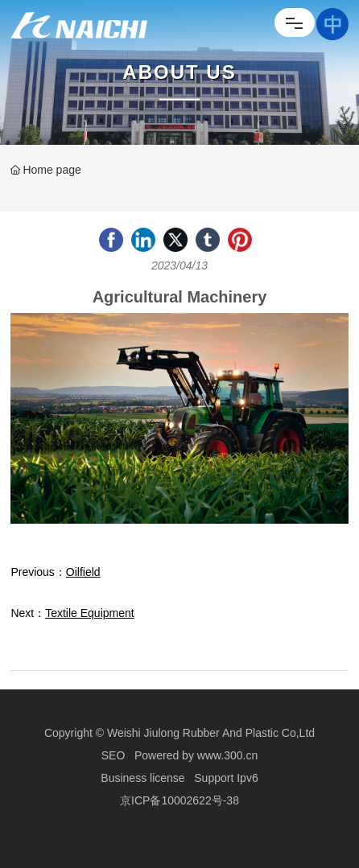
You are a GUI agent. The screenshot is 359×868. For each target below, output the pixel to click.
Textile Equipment (90, 613)
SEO (113, 755)
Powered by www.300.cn (196, 755)
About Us (179, 72)
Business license (142, 778)
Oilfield (83, 572)
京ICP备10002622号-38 (179, 800)
